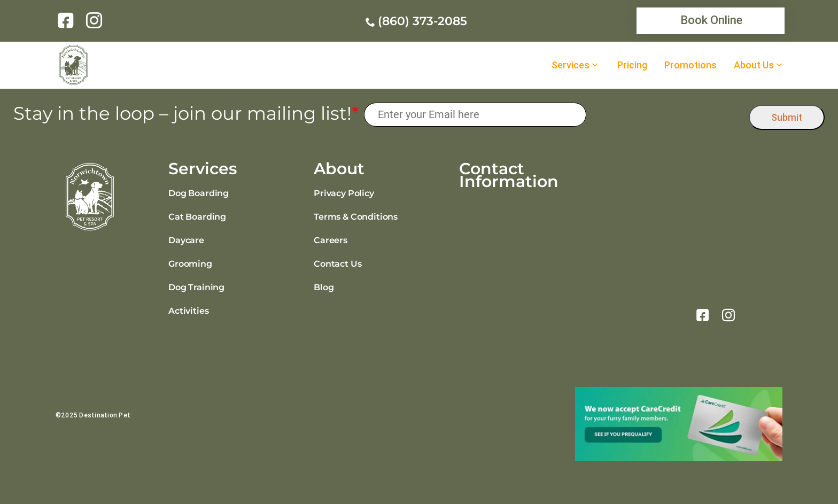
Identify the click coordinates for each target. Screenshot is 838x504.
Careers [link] (331, 240)
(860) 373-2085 (422, 21)
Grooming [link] (190, 264)
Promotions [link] (690, 65)
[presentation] (668, 115)
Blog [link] (324, 287)
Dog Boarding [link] (199, 193)
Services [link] (571, 65)
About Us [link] (754, 65)
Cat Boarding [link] (197, 217)
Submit (787, 117)
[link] (68, 20)
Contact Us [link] (337, 264)
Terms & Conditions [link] (356, 217)
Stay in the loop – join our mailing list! (186, 114)
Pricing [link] (632, 65)
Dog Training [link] (196, 287)
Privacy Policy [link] (344, 193)
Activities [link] (188, 311)
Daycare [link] (186, 240)
